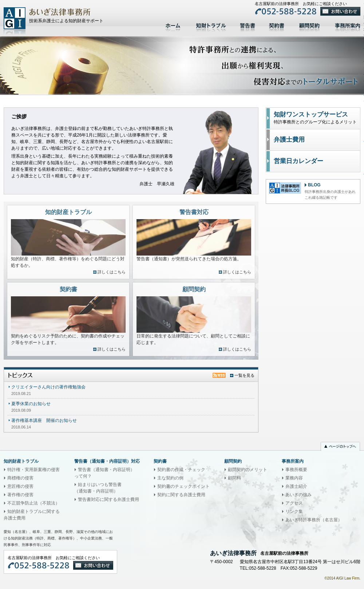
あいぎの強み (298, 495)
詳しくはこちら (112, 272)
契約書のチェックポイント (183, 486)
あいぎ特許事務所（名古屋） (314, 520)
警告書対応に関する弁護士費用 (108, 499)
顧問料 (234, 478)
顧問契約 (309, 25)
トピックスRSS (219, 375)
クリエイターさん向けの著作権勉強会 (48, 387)
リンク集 (294, 511)
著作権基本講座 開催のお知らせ (44, 420)
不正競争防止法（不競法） (33, 503)
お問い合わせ (340, 11)
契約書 (277, 25)
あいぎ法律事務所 (15, 21)
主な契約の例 (170, 478)
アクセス (294, 503)
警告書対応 (248, 25)
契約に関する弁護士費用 (181, 495)
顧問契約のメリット (248, 470)
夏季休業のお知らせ (31, 404)
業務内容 (294, 478)
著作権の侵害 (20, 495)
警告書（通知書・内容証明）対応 (107, 461)
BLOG (314, 185)
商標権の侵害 (20, 478)
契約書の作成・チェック (181, 470)
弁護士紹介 (296, 486)
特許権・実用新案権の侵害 (33, 470)
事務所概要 (296, 470)
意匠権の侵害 (20, 486)
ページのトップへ (340, 447)
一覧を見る (244, 375)
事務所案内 (293, 461)
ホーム (174, 25)
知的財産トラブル (211, 25)
